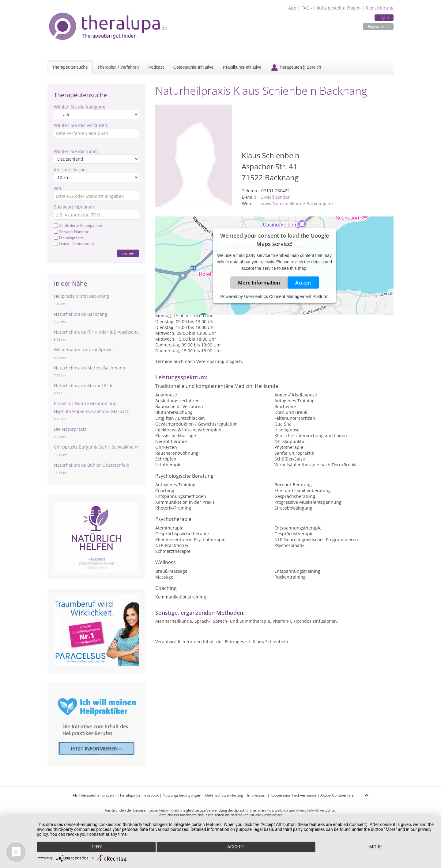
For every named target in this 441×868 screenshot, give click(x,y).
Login (384, 18)
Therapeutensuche (70, 67)
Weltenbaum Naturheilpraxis (84, 350)
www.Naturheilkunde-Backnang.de (297, 203)
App (292, 8)
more (376, 847)
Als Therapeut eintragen (93, 795)
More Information (259, 282)
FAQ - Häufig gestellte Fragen (331, 8)
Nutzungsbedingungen (182, 795)
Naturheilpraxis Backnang (81, 314)
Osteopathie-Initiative (194, 67)
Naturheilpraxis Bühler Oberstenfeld (92, 465)
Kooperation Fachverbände (293, 795)
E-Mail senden (276, 197)
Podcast (156, 67)
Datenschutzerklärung (224, 795)
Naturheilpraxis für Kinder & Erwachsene (96, 332)
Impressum (257, 795)
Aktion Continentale (337, 795)
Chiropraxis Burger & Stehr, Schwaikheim (96, 447)
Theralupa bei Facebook (138, 795)
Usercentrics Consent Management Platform (286, 296)
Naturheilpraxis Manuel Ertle (84, 386)
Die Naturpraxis (70, 429)
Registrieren (378, 27)
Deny (96, 847)
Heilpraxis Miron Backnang (81, 296)
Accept (303, 282)
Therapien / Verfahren (118, 67)
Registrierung (380, 8)
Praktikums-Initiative (242, 67)
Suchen (128, 253)
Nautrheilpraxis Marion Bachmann (90, 368)
